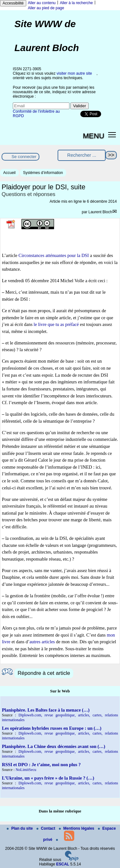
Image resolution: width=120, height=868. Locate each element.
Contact (46, 828)
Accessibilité (13, 3)
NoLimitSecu (26, 770)
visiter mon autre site (74, 73)
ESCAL (63, 864)
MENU (94, 136)
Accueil (9, 173)
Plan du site (20, 828)
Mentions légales (77, 828)
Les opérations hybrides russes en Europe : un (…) (52, 728)
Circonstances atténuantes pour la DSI (54, 255)
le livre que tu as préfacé (56, 324)
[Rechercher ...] (82, 155)
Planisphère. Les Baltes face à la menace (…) (46, 710)
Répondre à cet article (44, 673)
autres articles (42, 642)
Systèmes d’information (43, 173)
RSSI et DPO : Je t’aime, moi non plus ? (41, 765)
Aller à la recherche (76, 3)
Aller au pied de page (46, 8)
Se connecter (24, 157)
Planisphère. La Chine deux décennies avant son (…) (54, 746)
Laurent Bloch (100, 212)
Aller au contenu (42, 3)
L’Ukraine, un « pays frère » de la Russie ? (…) (48, 778)
